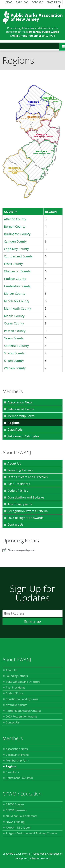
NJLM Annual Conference (22, 817)
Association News (20, 402)
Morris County (14, 316)
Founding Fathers (20, 470)
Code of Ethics (18, 491)
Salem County (14, 338)
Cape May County (16, 249)
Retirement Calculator (23, 436)
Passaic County (15, 331)
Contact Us (15, 524)
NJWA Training (15, 823)
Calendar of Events (21, 409)
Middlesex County (17, 301)
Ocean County (14, 323)
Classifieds (54, 2)
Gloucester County (17, 271)
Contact (37, 2)
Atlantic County (15, 219)
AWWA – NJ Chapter (18, 829)
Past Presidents (19, 484)
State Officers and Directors (28, 477)
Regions (13, 423)
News (9, 2)
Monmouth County (17, 308)
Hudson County (15, 279)
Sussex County (14, 353)
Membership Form (21, 416)
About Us (14, 463)
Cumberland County (18, 256)
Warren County (15, 368)
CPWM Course (15, 806)
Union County (14, 361)
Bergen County (15, 226)
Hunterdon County (17, 286)
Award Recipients (20, 504)
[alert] (32, 550)
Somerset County (16, 346)
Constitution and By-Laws (26, 497)
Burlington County (17, 234)
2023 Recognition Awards (25, 518)
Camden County (15, 241)
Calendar (22, 2)
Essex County (13, 264)
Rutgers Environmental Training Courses (32, 835)
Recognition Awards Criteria (28, 511)
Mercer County (15, 294)
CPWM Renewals (16, 812)
